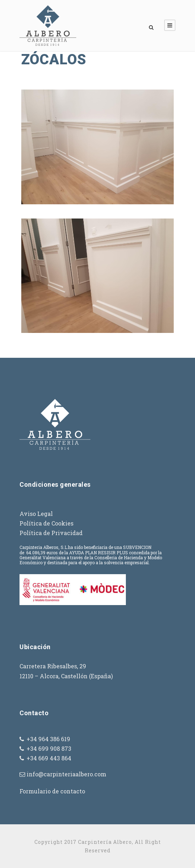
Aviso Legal (36, 514)
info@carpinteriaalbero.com (66, 774)
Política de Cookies (46, 523)
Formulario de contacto (52, 791)
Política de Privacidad (51, 533)
